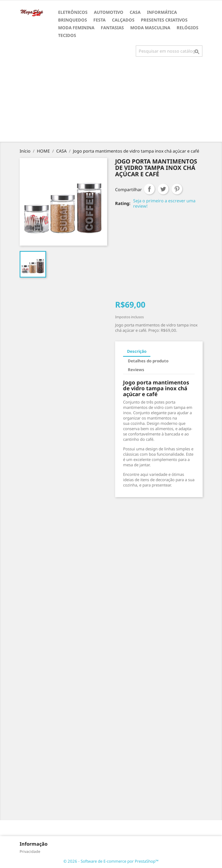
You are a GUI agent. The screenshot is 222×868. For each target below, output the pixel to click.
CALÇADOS (123, 20)
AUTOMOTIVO (109, 12)
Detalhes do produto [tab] (148, 361)
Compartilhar (149, 189)
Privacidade (30, 851)
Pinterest (177, 189)
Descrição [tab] (137, 351)
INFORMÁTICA (162, 12)
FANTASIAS (112, 28)
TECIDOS (67, 35)
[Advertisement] (112, 101)
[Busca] (169, 51)
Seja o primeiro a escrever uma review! (164, 203)
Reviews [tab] (136, 370)
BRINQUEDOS (73, 20)
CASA (135, 12)
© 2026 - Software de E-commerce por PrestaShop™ (111, 861)
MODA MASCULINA (150, 28)
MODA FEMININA (76, 28)
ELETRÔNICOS (73, 12)
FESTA (99, 20)
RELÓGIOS (188, 28)
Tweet (163, 189)
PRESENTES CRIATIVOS (164, 20)
